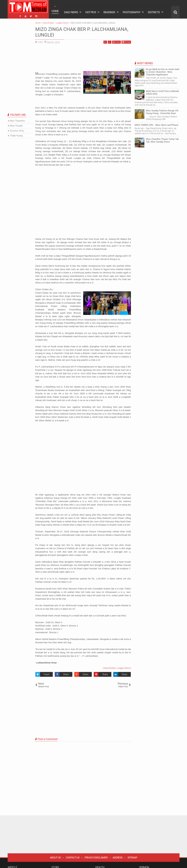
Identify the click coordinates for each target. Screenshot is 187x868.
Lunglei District (124, 668)
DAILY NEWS (71, 12)
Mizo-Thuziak (16, 126)
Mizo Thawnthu (17, 121)
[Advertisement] (83, 58)
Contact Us (73, 858)
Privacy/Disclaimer (96, 858)
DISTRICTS (154, 12)
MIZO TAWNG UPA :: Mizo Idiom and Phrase (157, 125)
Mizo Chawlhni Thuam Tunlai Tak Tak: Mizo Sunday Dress (162, 140)
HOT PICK (91, 12)
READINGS (109, 12)
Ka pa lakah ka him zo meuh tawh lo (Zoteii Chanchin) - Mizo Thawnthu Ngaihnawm (163, 72)
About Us (55, 858)
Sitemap (132, 858)
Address (117, 858)
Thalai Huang (16, 136)
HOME (55, 12)
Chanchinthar (109, 668)
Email (126, 42)
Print (116, 42)
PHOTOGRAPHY (132, 12)
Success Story (17, 131)
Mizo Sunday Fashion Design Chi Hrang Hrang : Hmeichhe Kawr (162, 112)
